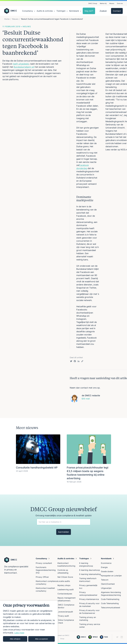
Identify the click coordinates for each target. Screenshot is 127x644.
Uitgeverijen (106, 588)
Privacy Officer (42, 577)
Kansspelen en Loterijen (111, 576)
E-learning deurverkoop (90, 570)
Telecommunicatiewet (111, 608)
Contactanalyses (65, 594)
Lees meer (19, 633)
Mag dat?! (89, 11)
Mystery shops (64, 585)
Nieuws (112, 3)
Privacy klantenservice (89, 599)
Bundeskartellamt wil (24, 67)
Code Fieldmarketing (110, 599)
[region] (29, 622)
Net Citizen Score (65, 577)
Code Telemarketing (110, 603)
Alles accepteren (41, 639)
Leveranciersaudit (65, 612)
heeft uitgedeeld (21, 64)
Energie (104, 567)
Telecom (105, 580)
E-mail (86, 399)
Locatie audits (64, 581)
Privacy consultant (44, 563)
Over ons (120, 3)
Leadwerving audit (66, 589)
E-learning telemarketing (90, 574)
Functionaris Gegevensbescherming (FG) (46, 570)
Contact (117, 11)
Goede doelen (107, 571)
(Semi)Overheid (108, 584)
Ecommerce (106, 563)
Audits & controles (45, 11)
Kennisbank (74, 11)
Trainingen (61, 11)
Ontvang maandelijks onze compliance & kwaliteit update (63, 515)
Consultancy (28, 11)
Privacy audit (63, 616)
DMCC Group (93, 3)
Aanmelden (64, 532)
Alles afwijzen (15, 639)
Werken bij (103, 3)
